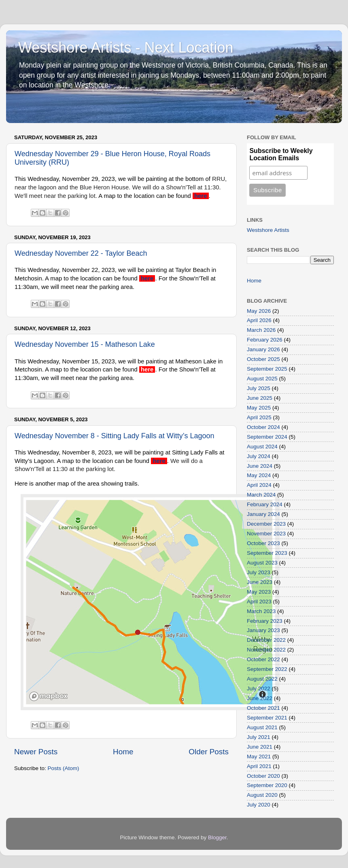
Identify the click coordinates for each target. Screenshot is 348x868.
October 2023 (263, 543)
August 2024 (262, 447)
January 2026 (263, 349)
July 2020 (259, 805)
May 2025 (259, 408)
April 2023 (259, 602)
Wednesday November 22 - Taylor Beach (81, 253)
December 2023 (266, 524)
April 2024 (259, 485)
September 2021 (267, 718)
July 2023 (259, 572)
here (201, 196)
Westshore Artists (268, 230)
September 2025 (267, 369)
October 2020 (263, 776)
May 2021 (259, 757)
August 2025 (262, 379)
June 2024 (260, 466)
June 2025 (260, 398)
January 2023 (263, 630)
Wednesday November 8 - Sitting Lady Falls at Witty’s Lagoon (115, 436)
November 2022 (266, 650)
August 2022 (262, 679)
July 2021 (259, 737)
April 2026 (259, 320)
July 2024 (259, 456)
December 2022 (266, 640)
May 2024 (259, 475)
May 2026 (259, 311)
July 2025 (259, 388)
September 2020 (267, 785)
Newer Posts (36, 752)
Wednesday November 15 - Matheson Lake (85, 344)
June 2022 (260, 698)
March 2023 (261, 611)
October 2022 (263, 659)
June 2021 (260, 747)
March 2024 (261, 495)
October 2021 (263, 708)
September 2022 (267, 669)
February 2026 (265, 340)
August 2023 (262, 563)
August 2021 (262, 727)
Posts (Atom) (64, 768)
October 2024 (263, 427)
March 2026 (261, 330)
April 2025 (259, 417)
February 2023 (265, 621)
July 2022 (259, 689)
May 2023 (259, 592)
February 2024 (265, 504)
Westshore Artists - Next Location (126, 48)
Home (123, 752)
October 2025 (263, 359)
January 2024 (263, 514)
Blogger (217, 837)
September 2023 (267, 553)
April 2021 (259, 766)
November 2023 (266, 534)
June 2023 (260, 582)
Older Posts (209, 752)
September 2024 (267, 437)
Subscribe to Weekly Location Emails (281, 154)
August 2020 (262, 795)
